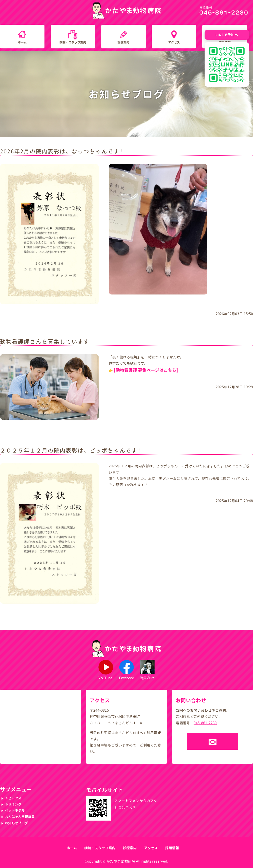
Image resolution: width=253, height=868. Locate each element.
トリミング (13, 804)
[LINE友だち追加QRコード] (227, 64)
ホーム (22, 42)
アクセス (174, 42)
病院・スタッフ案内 (73, 42)
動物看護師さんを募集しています (45, 341)
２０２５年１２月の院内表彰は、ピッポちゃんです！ (72, 450)
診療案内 (124, 42)
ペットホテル (15, 810)
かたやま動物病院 (121, 861)
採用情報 (172, 848)
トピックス (13, 798)
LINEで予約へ (227, 35)
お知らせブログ (16, 823)
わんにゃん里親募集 (20, 816)
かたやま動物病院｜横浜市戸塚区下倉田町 (127, 10)
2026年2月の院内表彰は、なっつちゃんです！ (63, 151)
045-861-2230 (205, 723)
